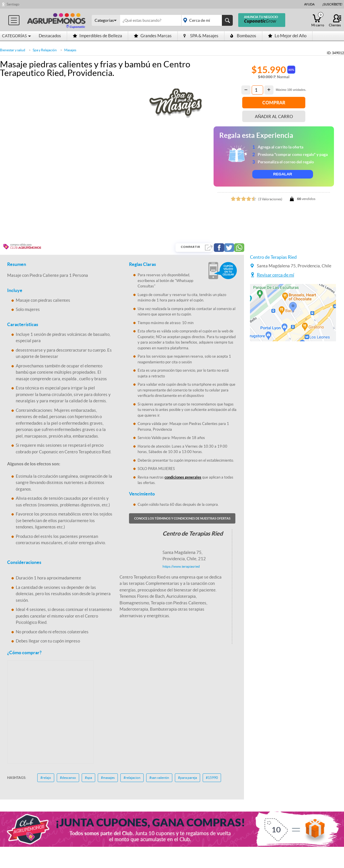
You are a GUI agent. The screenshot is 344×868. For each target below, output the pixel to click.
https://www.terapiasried (181, 567)
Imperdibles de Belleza (97, 36)
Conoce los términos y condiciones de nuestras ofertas (182, 518)
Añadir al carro (274, 116)
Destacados (50, 36)
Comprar (274, 103)
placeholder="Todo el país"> (206, 20)
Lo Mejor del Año (287, 36)
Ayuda (309, 4)
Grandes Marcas (153, 36)
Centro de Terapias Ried (273, 257)
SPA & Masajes (201, 36)
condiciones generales (183, 477)
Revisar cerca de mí (275, 275)
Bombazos (243, 36)
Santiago (13, 4)
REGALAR (283, 174)
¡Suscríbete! (332, 4)
